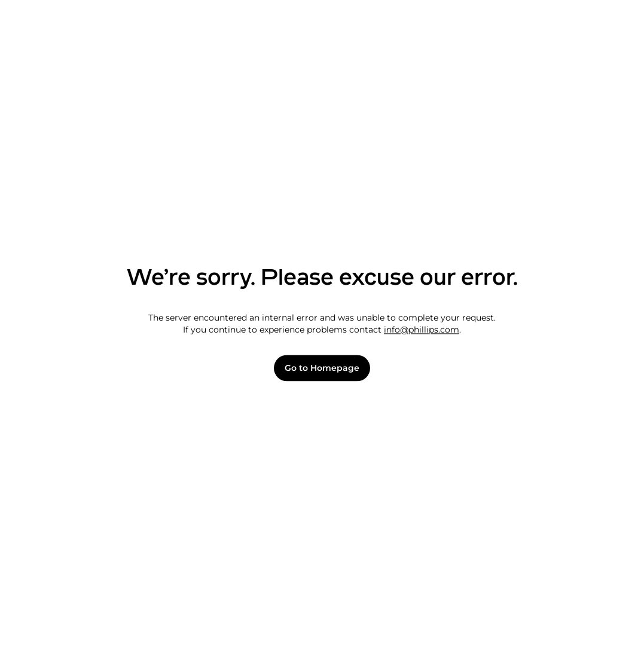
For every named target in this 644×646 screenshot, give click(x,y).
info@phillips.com (422, 330)
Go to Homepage (322, 368)
